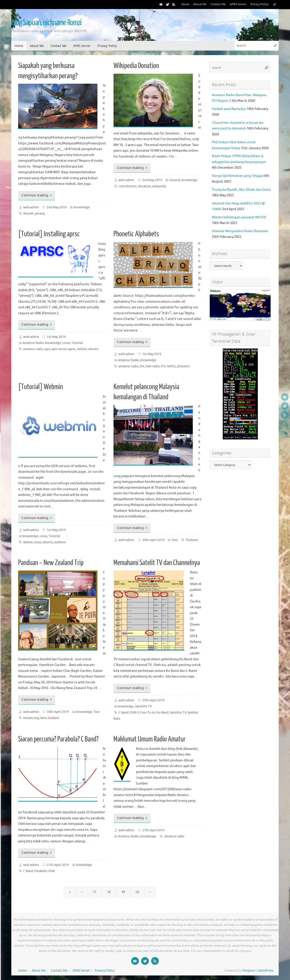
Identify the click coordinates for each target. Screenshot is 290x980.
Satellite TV (143, 706)
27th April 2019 (58, 865)
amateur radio (33, 349)
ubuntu (93, 349)
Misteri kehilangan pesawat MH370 (239, 217)
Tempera (248, 971)
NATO (171, 366)
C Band (123, 713)
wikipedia (159, 186)
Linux (66, 343)
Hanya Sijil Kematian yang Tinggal (238, 176)
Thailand (192, 540)
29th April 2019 (153, 700)
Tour (175, 540)
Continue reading (37, 195)
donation (144, 186)
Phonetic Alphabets (136, 234)
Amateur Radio (33, 343)
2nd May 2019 (57, 207)
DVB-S (134, 713)
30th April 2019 (153, 540)
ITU (163, 366)
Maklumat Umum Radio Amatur (150, 739)
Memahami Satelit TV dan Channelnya (157, 563)
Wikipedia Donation (136, 66)
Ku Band (162, 713)
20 (137, 892)
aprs (47, 349)
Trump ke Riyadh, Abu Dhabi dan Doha (241, 190)
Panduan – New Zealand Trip (51, 563)
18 (109, 892)
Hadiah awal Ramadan (229, 109)
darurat (28, 213)
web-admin (31, 207)
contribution (128, 186)
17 (94, 892)
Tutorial (77, 343)
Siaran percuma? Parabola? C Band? (58, 739)
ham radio (152, 366)
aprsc (72, 349)
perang (40, 213)
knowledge (82, 207)
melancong (31, 718)
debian (82, 349)
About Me (200, 4)
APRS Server (238, 4)
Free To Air (148, 713)
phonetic (183, 366)
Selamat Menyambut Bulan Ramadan (240, 231)
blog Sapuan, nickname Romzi (46, 23)
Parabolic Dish (45, 871)
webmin (60, 542)
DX (142, 366)
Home (185, 4)
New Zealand (50, 718)
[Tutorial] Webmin (41, 387)
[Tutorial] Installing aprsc (49, 234)
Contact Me (218, 4)
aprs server (59, 349)
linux (38, 542)
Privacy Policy (259, 4)
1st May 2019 (56, 337)
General (175, 180)
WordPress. (266, 971)
